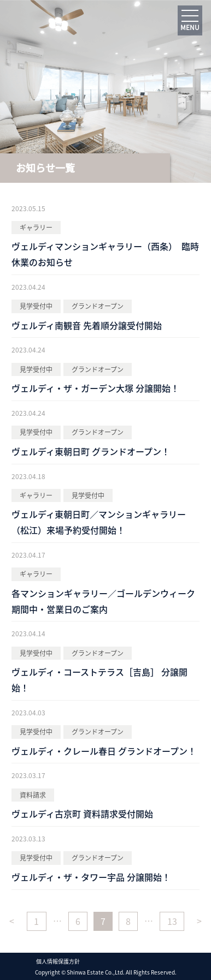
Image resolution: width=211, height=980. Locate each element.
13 (172, 921)
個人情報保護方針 (58, 961)
